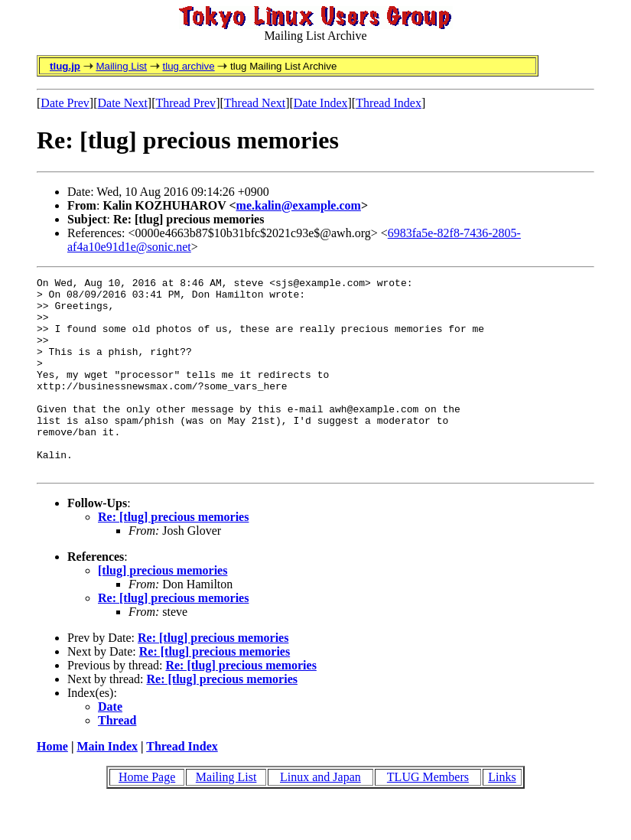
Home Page (147, 816)
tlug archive (188, 66)
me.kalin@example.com (299, 205)
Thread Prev (185, 103)
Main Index (107, 785)
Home (52, 785)
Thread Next (255, 103)
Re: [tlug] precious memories (173, 556)
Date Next (123, 103)
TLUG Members (428, 816)
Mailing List (121, 66)
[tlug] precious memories (163, 609)
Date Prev (65, 103)
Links (502, 816)
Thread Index (389, 103)
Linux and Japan (320, 816)
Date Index (321, 103)
